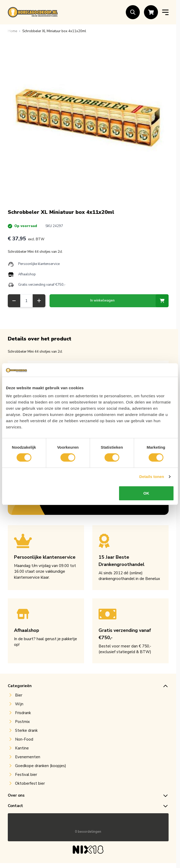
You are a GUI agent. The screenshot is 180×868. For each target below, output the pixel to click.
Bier (19, 695)
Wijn (19, 704)
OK (146, 493)
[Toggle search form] (133, 12)
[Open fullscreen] (88, 118)
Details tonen (152, 477)
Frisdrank (23, 713)
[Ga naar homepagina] (12, 31)
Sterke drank (26, 730)
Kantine (22, 748)
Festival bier (26, 775)
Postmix (22, 722)
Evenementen (28, 757)
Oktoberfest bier (30, 783)
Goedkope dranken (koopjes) (41, 766)
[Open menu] (165, 12)
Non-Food (24, 739)
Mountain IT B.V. (98, 859)
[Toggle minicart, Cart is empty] (151, 12)
